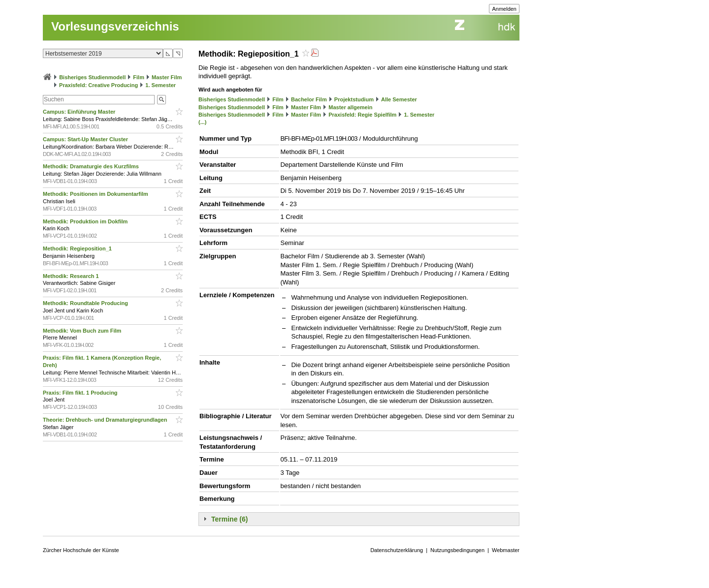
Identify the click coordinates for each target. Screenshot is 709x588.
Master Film (167, 77)
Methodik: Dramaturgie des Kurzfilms (92, 166)
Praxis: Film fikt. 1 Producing (81, 393)
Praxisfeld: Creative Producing (98, 85)
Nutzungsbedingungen (457, 550)
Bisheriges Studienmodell (92, 77)
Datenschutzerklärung (397, 550)
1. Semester (161, 85)
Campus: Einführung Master (80, 112)
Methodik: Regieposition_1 (78, 248)
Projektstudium (354, 99)
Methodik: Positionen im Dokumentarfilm (96, 194)
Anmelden (504, 9)
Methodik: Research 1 (72, 276)
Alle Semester (399, 99)
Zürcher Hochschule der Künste (81, 550)
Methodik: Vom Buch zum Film (83, 331)
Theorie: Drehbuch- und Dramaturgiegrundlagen (106, 420)
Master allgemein (350, 107)
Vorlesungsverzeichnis (115, 26)
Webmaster (506, 550)
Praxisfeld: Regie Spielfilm (362, 115)
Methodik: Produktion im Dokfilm (86, 221)
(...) (203, 122)
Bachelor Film (309, 99)
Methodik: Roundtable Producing (86, 303)
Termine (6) (229, 519)
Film (139, 77)
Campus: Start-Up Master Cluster (86, 139)
